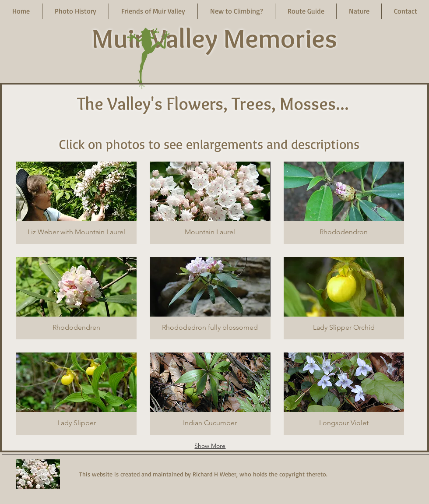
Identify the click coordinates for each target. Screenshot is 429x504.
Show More (210, 446)
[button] (76, 11)
